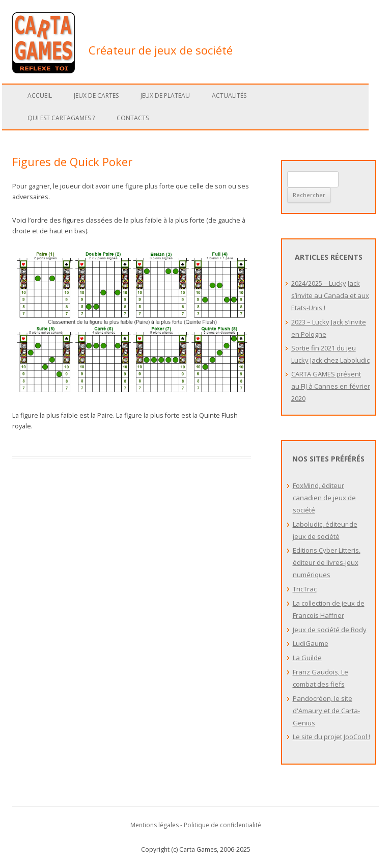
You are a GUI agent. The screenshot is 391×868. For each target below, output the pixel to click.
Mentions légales (155, 825)
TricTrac (305, 589)
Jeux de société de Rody (330, 630)
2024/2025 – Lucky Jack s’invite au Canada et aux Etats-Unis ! (330, 295)
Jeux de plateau (165, 96)
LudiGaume (311, 643)
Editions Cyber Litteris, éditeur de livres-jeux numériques (327, 562)
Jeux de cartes (96, 96)
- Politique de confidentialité (221, 825)
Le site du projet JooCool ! (331, 737)
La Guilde (307, 658)
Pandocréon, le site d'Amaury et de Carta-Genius (326, 711)
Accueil (40, 96)
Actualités (229, 96)
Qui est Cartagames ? (61, 118)
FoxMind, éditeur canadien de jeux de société (324, 498)
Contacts (133, 118)
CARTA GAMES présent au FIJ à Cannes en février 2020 (331, 386)
